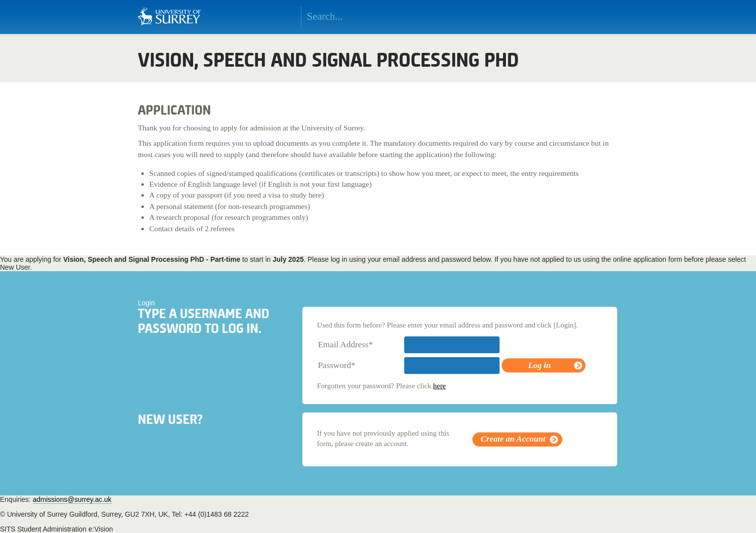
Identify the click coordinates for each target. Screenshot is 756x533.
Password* (336, 365)
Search (444, 17)
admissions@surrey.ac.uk (72, 499)
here (439, 386)
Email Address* (345, 344)
